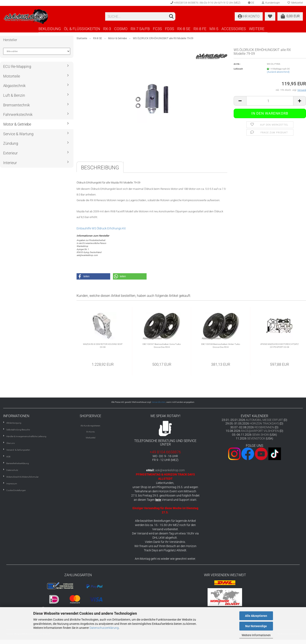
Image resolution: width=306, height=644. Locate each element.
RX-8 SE (184, 29)
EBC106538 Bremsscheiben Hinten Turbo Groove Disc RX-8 (221, 346)
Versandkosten (159, 402)
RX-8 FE (200, 29)
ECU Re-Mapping (17, 66)
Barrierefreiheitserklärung (18, 463)
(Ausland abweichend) (278, 72)
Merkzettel (91, 438)
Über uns (11, 443)
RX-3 (107, 29)
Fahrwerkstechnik (18, 114)
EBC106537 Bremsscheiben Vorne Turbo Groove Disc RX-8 (162, 346)
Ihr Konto (91, 432)
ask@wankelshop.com (170, 470)
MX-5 (214, 29)
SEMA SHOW (261, 435)
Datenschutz (12, 470)
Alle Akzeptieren (256, 616)
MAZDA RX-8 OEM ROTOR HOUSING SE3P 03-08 (103, 346)
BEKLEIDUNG (50, 29)
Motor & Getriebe (17, 124)
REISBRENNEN (264, 427)
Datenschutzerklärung (104, 628)
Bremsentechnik (17, 105)
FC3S (157, 29)
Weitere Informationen (256, 635)
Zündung (11, 143)
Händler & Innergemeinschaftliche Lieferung (26, 436)
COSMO (121, 29)
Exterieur (10, 153)
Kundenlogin (271, 3)
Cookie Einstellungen (16, 490)
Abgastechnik (14, 86)
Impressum (12, 484)
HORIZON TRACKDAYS (264, 423)
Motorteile (12, 76)
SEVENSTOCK (256, 438)
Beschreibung (100, 168)
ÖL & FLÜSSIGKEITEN (82, 29)
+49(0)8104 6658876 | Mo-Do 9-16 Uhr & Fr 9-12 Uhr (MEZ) (205, 3)
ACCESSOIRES (234, 29)
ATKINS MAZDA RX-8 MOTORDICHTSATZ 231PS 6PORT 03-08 (280, 346)
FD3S (170, 29)
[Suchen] (171, 17)
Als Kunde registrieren (90, 426)
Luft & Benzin (14, 95)
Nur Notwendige (256, 626)
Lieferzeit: (238, 69)
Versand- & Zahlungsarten (18, 450)
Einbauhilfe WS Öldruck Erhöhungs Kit (101, 228)
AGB (8, 457)
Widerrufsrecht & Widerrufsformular (22, 477)
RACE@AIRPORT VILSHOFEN (260, 431)
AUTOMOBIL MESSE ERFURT (264, 420)
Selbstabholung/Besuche (18, 430)
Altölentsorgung (14, 423)
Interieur (10, 163)
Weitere (257, 29)
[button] (93, 276)
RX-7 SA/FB (140, 29)
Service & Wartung (18, 134)
